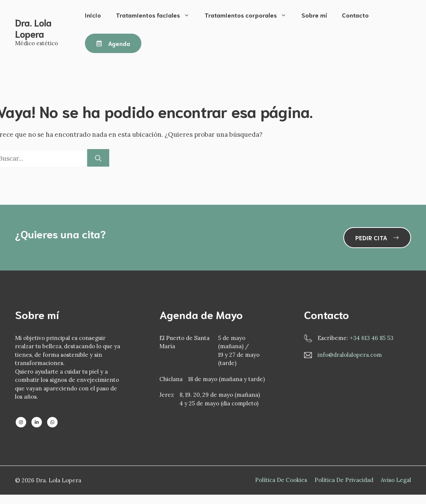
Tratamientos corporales (249, 15)
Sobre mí (314, 15)
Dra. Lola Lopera (33, 28)
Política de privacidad (344, 480)
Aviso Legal (396, 480)
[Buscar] (98, 158)
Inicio (93, 15)
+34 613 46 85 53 (372, 338)
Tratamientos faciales (157, 15)
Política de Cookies (281, 480)
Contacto (355, 15)
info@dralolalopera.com (350, 355)
